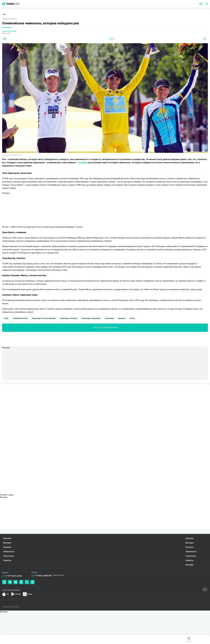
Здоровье (122, 318)
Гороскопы (8, 556)
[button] (201, 4)
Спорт (6, 318)
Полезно (7, 547)
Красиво (7, 538)
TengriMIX (82, 162)
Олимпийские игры (20, 318)
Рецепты (7, 560)
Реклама (190, 565)
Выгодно (7, 543)
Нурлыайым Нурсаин (9, 31)
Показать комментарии (105, 328)
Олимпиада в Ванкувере (91, 318)
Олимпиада (109, 318)
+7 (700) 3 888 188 (42, 576)
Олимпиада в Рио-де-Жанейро (44, 318)
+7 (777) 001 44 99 (13, 576)
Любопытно (9, 551)
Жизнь (132, 318)
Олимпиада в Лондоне (69, 318)
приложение (16, 590)
